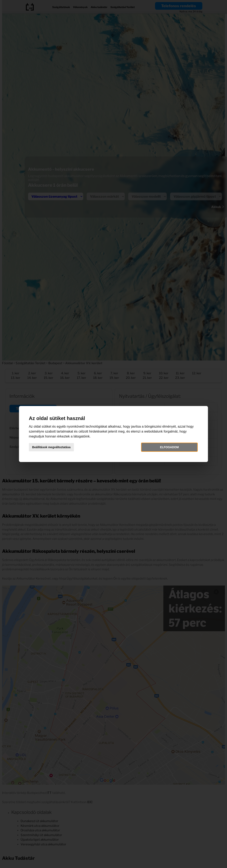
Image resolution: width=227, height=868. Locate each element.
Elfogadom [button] (168, 447)
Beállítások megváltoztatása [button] (53, 447)
